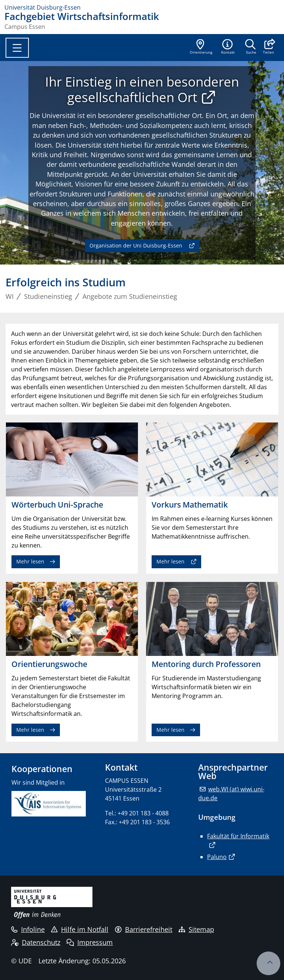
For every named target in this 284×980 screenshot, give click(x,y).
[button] (268, 47)
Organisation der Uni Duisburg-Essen (136, 245)
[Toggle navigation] (17, 48)
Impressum (90, 942)
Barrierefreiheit (144, 929)
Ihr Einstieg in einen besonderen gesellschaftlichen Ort (142, 89)
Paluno (217, 857)
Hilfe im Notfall (80, 929)
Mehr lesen (30, 561)
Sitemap (196, 929)
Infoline (28, 929)
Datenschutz (36, 942)
